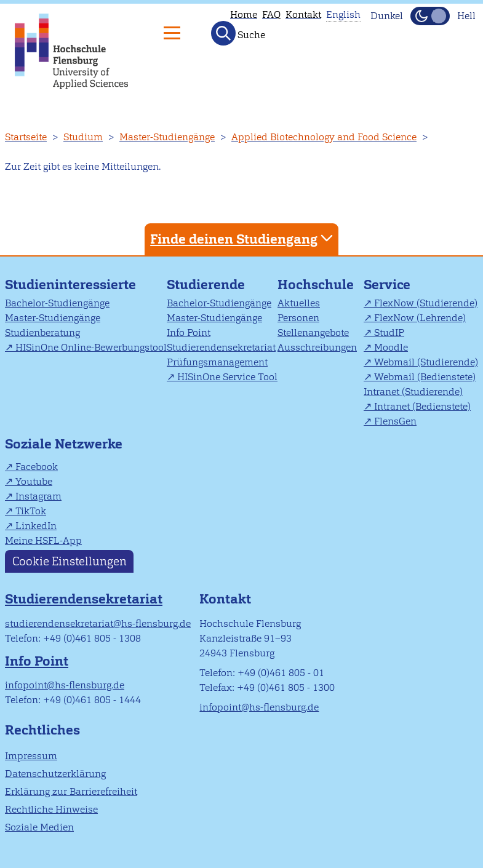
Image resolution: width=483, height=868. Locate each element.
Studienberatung (42, 332)
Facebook (37, 467)
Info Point (189, 332)
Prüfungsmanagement (217, 362)
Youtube (34, 481)
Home (244, 14)
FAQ (271, 14)
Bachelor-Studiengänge (57, 303)
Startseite (26, 137)
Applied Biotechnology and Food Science (324, 137)
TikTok (31, 511)
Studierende (206, 285)
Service (387, 285)
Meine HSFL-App (43, 540)
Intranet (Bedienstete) (422, 406)
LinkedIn (36, 526)
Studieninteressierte (70, 285)
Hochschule (316, 285)
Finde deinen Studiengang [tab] (243, 238)
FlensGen (395, 421)
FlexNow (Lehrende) (420, 318)
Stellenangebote (313, 332)
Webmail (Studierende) (426, 362)
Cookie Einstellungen (70, 561)
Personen (298, 318)
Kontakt (303, 14)
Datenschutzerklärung (55, 774)
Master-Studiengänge (167, 137)
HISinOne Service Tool (227, 377)
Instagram (38, 496)
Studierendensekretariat (221, 347)
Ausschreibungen (317, 347)
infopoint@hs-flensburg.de (65, 685)
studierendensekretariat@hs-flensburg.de (98, 623)
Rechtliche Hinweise (51, 809)
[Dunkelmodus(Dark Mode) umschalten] (430, 16)
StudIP (389, 332)
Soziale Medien (39, 827)
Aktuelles (299, 303)
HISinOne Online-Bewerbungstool (91, 347)
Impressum (31, 756)
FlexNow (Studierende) (426, 303)
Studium (83, 137)
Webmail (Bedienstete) (425, 377)
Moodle (391, 347)
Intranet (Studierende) (413, 392)
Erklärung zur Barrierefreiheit (71, 791)
